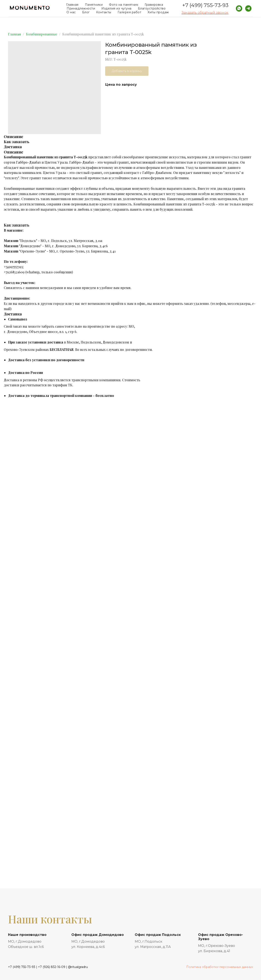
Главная (72, 5)
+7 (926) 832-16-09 (52, 967)
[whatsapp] (239, 8)
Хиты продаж (158, 12)
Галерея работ (130, 12)
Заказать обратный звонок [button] (205, 13)
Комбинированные (42, 34)
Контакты (104, 12)
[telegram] (248, 8)
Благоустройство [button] (152, 8)
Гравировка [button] (154, 5)
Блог (86, 12)
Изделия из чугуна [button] (116, 8)
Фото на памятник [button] (124, 5)
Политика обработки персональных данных (220, 967)
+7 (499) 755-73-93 (205, 5)
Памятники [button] (94, 5)
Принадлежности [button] (81, 8)
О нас (71, 12)
